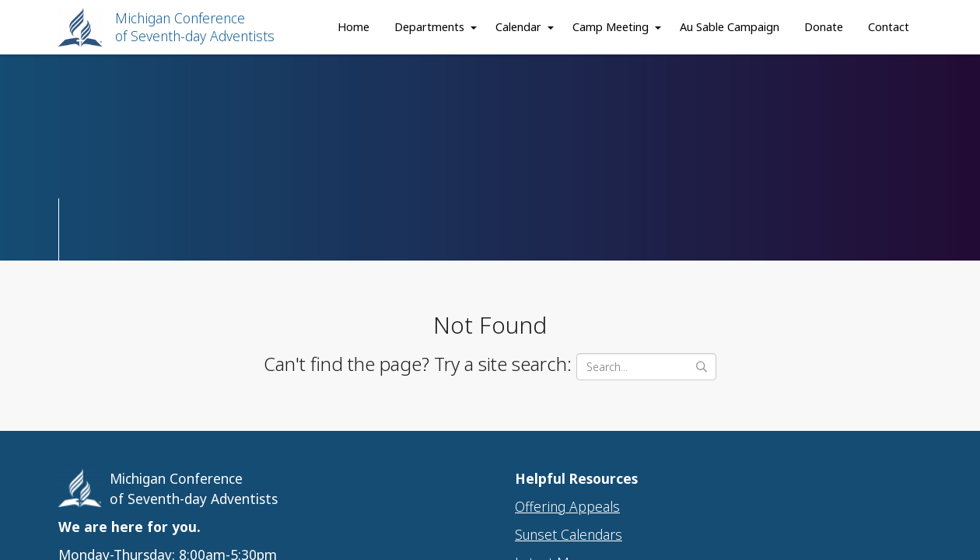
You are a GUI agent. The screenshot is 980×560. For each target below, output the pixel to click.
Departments (429, 27)
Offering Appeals (567, 506)
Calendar (518, 27)
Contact (889, 27)
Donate (824, 27)
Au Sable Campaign (730, 27)
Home (353, 27)
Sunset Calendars (569, 534)
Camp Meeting (611, 27)
